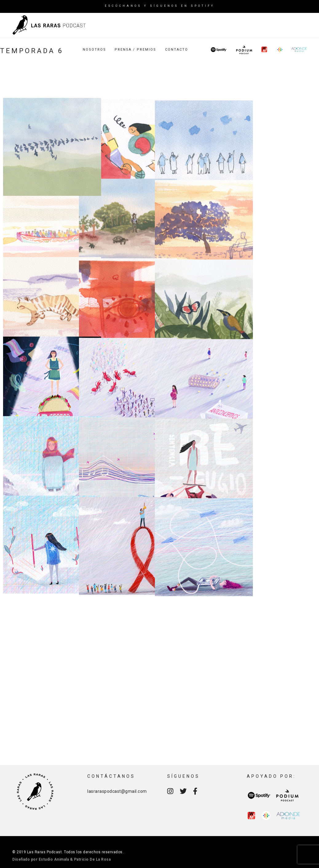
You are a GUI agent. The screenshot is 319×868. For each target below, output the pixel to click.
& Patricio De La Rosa (91, 859)
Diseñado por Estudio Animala (41, 859)
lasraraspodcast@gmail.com (117, 791)
